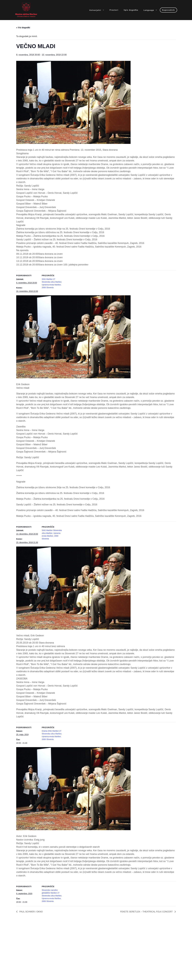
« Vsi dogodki (23, 28)
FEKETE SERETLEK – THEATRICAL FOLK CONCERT (147, 912)
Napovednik (168, 10)
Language (152, 10)
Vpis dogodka (131, 10)
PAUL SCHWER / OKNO (31, 912)
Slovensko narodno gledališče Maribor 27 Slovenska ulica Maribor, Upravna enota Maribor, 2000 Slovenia (52, 896)
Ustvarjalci (98, 10)
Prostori (114, 10)
